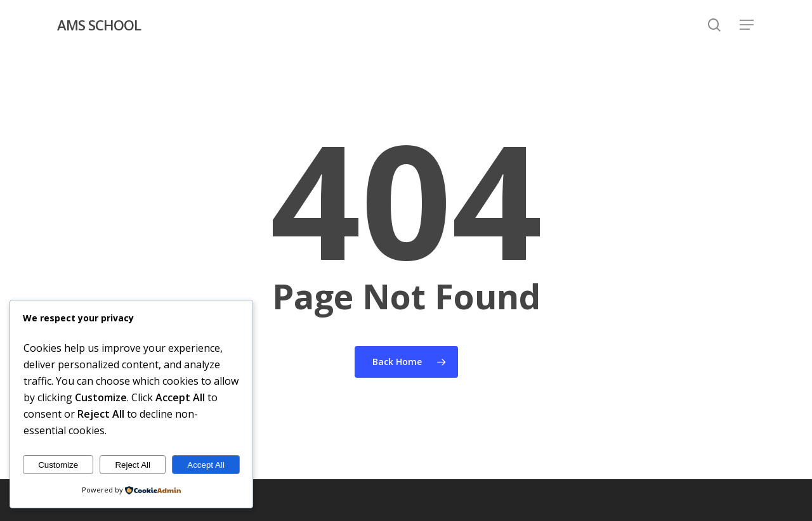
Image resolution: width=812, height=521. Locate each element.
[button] (747, 25)
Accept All (206, 465)
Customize (58, 465)
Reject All (133, 465)
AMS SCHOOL (99, 25)
